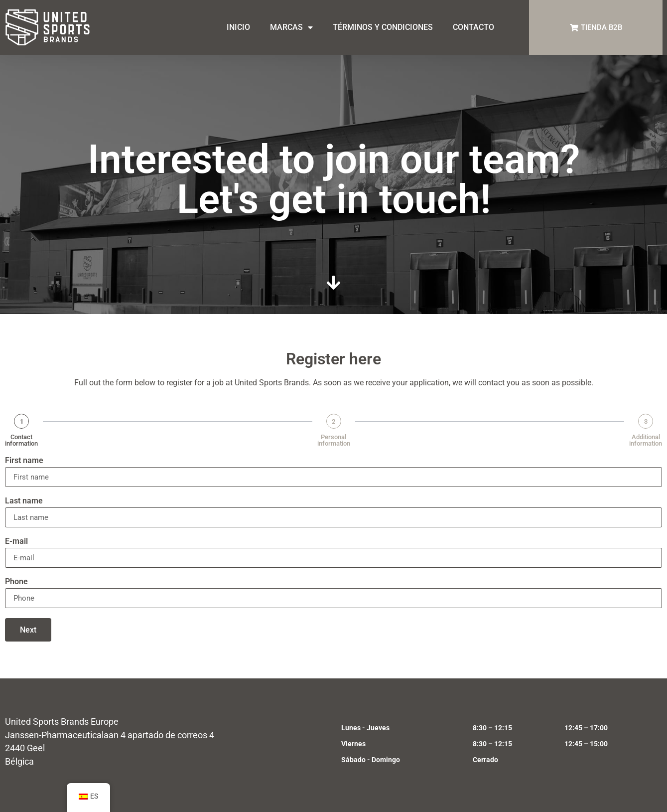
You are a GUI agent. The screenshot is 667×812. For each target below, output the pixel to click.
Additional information (646, 440)
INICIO (238, 27)
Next (28, 630)
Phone (16, 582)
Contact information (21, 440)
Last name (24, 501)
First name (24, 461)
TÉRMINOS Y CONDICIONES (383, 27)
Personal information (334, 440)
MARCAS (291, 27)
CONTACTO (473, 27)
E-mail (16, 542)
